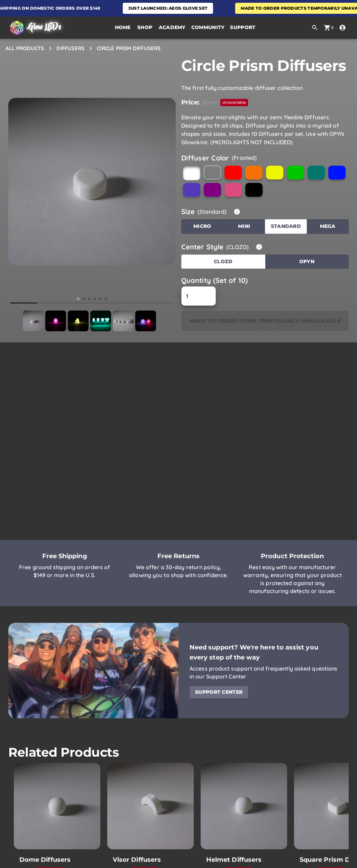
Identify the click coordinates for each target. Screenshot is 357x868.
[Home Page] (35, 28)
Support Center (219, 692)
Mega (328, 226)
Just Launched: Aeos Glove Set (173, 8)
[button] (145, 28)
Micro (202, 226)
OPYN (307, 261)
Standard (286, 226)
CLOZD (223, 261)
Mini (244, 226)
